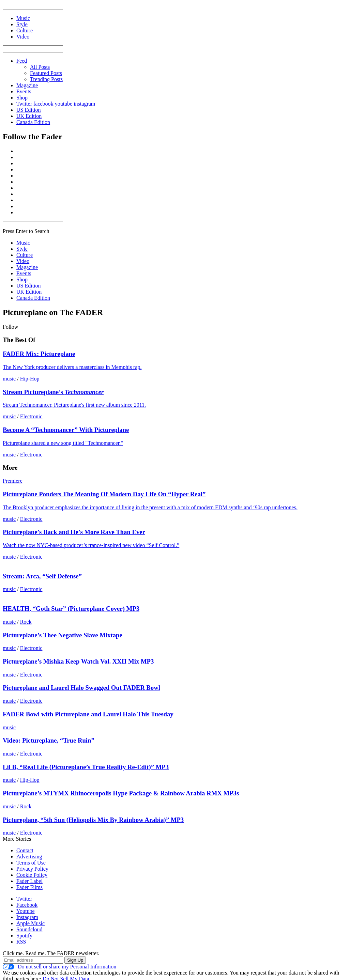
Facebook (27, 905)
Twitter (24, 104)
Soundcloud (29, 929)
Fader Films (29, 887)
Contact (25, 850)
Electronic (31, 416)
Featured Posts (46, 73)
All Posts (40, 67)
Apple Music (31, 923)
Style (22, 249)
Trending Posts (46, 79)
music (9, 379)
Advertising (29, 857)
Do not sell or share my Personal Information (59, 967)
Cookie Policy (32, 875)
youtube (64, 104)
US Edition (29, 110)
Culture (25, 255)
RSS (21, 942)
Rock (26, 622)
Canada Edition (33, 122)
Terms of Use (31, 863)
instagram (84, 104)
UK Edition (29, 116)
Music (23, 243)
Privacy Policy (32, 869)
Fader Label (29, 881)
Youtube (26, 911)
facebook (43, 104)
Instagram (27, 917)
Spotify (24, 936)
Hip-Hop (30, 379)
